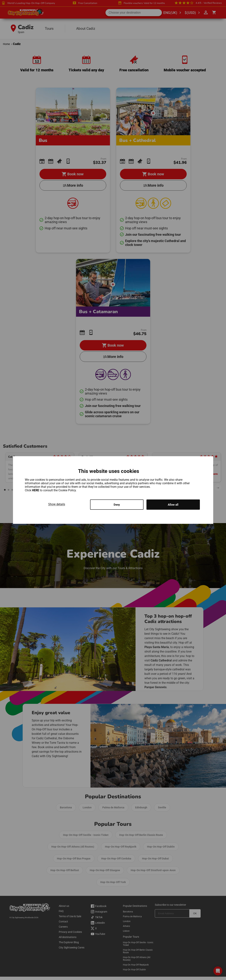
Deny (117, 505)
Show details (57, 504)
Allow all (173, 505)
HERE (36, 490)
